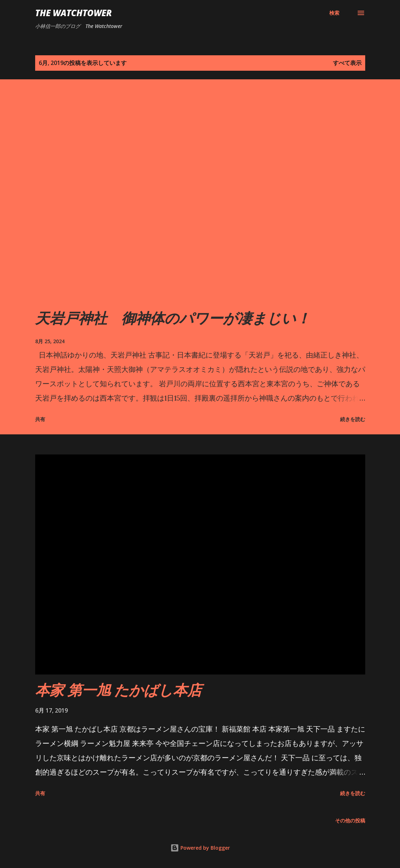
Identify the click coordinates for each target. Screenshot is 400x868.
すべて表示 (347, 63)
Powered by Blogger (200, 848)
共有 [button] (40, 419)
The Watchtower (74, 13)
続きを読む (353, 419)
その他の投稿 (350, 820)
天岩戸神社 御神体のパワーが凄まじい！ (173, 318)
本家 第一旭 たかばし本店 (118, 690)
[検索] (334, 13)
